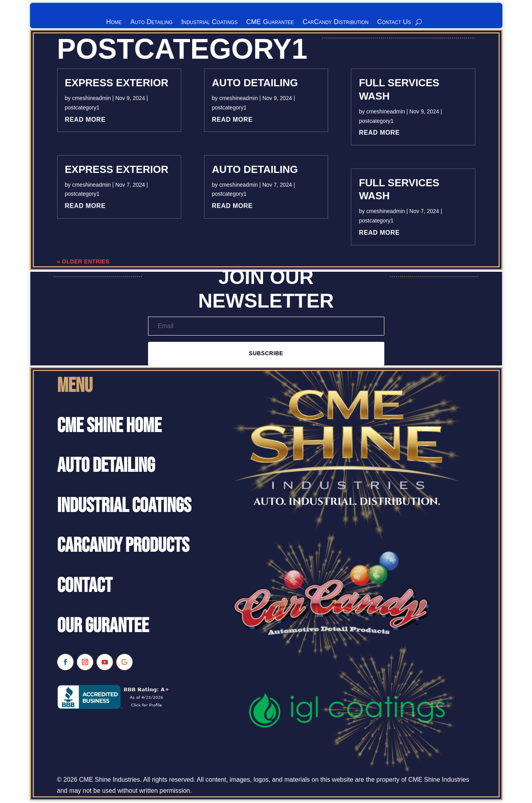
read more (85, 121)
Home (114, 22)
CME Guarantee (270, 22)
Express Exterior (117, 84)
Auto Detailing (151, 22)
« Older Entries (83, 263)
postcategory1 (82, 109)
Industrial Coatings (209, 22)
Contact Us (394, 22)
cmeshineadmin (91, 100)
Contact (85, 587)
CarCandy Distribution (336, 22)
